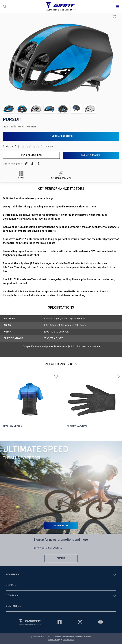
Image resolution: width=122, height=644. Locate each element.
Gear (6, 127)
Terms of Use (68, 640)
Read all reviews (31, 155)
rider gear (18, 127)
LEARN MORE (61, 526)
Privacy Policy (54, 640)
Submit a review (91, 155)
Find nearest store (61, 136)
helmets (31, 127)
